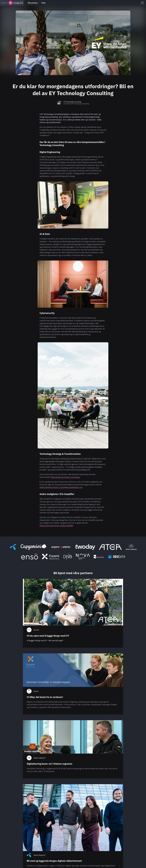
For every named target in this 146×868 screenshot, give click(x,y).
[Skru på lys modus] (142, 3)
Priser (44, 3)
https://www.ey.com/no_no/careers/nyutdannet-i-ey (61, 487)
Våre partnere (33, 3)
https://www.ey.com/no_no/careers (65, 477)
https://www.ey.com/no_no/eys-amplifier (56, 525)
